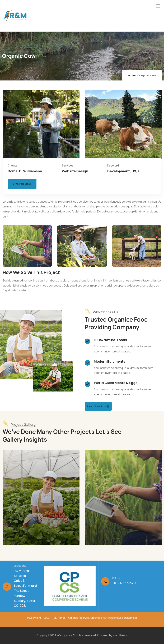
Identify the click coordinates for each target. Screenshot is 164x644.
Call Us (116, 578)
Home (132, 75)
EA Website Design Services (121, 618)
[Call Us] (105, 581)
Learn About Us (97, 406)
